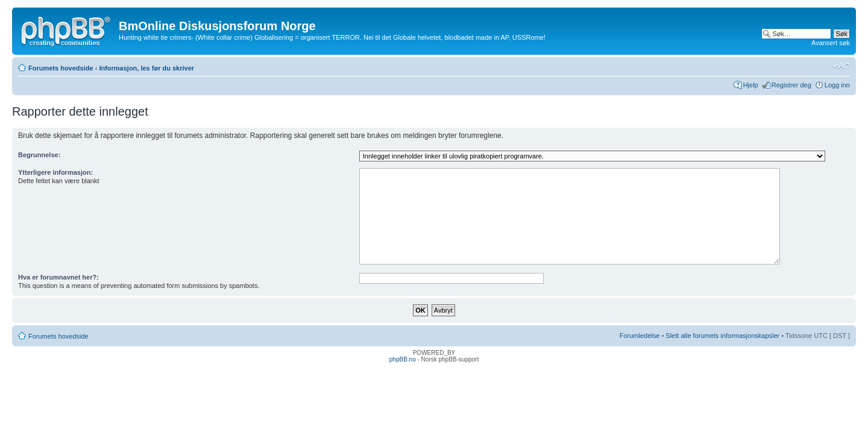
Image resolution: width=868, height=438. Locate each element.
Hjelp (751, 85)
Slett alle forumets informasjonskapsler (722, 336)
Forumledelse (640, 336)
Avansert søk (831, 43)
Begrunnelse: (39, 155)
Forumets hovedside (61, 68)
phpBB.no (403, 359)
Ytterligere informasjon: (55, 172)
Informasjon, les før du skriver (146, 68)
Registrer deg (791, 85)
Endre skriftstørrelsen (841, 66)
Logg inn (837, 85)
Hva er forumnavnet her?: (58, 277)
